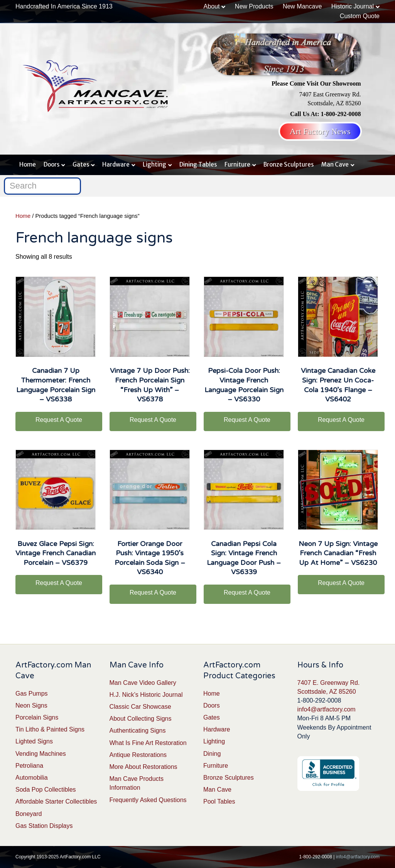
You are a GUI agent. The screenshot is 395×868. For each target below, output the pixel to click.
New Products (254, 6)
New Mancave (302, 6)
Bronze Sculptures (289, 164)
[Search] (42, 186)
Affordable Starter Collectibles (56, 801)
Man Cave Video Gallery (143, 683)
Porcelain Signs (37, 717)
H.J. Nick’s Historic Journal (146, 695)
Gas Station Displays (44, 826)
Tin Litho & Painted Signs (50, 729)
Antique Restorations (138, 755)
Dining (212, 754)
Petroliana (29, 766)
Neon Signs (31, 705)
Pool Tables (219, 801)
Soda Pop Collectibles (46, 790)
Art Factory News (320, 131)
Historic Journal (353, 6)
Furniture (237, 164)
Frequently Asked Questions (148, 800)
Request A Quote (59, 420)
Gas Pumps (32, 694)
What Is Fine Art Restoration (148, 743)
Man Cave (335, 164)
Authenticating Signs (138, 731)
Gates (81, 164)
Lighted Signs (34, 741)
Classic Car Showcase (140, 707)
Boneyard (29, 814)
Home (28, 164)
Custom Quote (360, 16)
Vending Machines (41, 754)
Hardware (116, 164)
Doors (51, 164)
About (212, 6)
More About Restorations (143, 767)
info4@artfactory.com (327, 709)
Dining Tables (198, 164)
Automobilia (32, 778)
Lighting (154, 164)
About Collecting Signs (141, 719)
